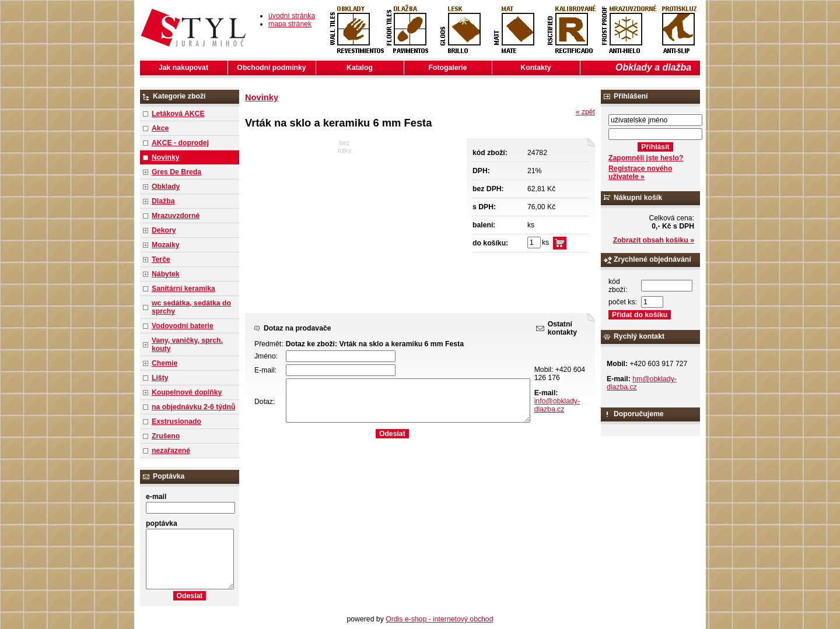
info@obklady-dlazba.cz (557, 405)
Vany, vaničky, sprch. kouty (187, 345)
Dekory (164, 230)
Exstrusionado (176, 421)
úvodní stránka (292, 16)
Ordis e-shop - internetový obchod (439, 619)
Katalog (360, 68)
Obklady (166, 187)
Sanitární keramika (183, 289)
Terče (161, 259)
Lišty (160, 378)
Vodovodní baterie (183, 326)
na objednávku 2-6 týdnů (193, 407)
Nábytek (166, 274)
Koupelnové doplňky (187, 392)
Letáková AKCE (178, 114)
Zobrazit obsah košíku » (654, 240)
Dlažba (163, 201)
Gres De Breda (176, 172)
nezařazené (171, 451)
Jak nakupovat (183, 68)
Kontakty (535, 68)
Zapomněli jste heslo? (646, 158)
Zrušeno (166, 436)
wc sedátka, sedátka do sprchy (191, 307)
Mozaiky (166, 245)
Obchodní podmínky (271, 68)
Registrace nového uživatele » (640, 173)
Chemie (164, 363)
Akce (160, 128)
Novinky (166, 157)
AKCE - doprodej (180, 143)
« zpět (585, 112)
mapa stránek (290, 24)
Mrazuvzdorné (176, 216)
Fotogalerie (448, 68)
